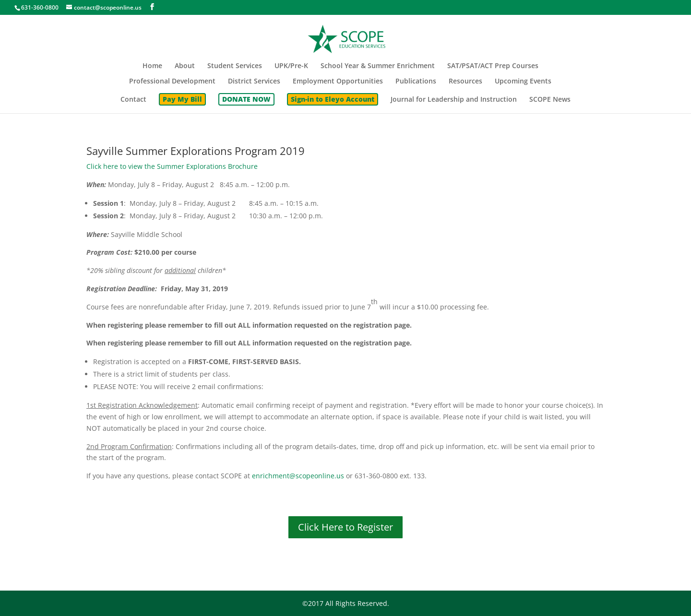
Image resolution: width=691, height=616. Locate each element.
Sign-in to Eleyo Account (333, 99)
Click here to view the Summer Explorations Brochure (172, 166)
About (185, 66)
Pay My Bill (182, 99)
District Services (254, 82)
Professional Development (172, 82)
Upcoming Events (523, 82)
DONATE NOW (246, 99)
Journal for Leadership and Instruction (454, 100)
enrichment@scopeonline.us (298, 476)
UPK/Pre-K (291, 66)
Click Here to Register (345, 527)
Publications (416, 82)
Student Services (235, 66)
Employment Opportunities (338, 82)
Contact (133, 100)
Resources (465, 82)
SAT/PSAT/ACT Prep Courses (493, 66)
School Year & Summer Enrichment (378, 66)
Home (152, 66)
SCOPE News (550, 100)
